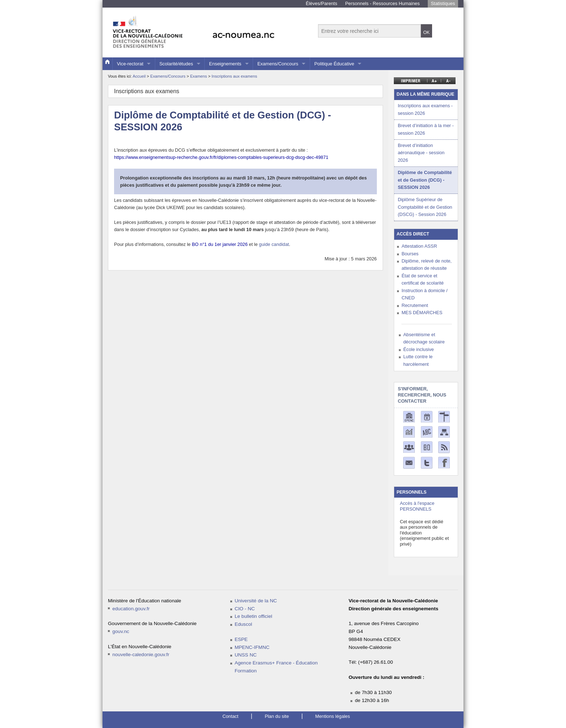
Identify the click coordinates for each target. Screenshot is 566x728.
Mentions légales (332, 716)
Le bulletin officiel (253, 616)
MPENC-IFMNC (252, 647)
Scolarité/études (176, 64)
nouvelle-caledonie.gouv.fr (141, 655)
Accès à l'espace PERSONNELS (417, 506)
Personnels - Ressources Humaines (382, 3)
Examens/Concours (278, 64)
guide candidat (274, 244)
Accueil (139, 76)
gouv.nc (121, 631)
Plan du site (277, 716)
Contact (230, 716)
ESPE (241, 639)
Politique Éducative (334, 64)
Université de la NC (256, 601)
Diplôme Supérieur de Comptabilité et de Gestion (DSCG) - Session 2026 (425, 207)
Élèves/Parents (321, 3)
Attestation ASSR (419, 246)
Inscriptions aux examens (234, 76)
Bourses (410, 254)
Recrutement (415, 305)
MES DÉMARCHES (422, 313)
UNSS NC (246, 655)
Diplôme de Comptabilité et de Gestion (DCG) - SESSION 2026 (425, 180)
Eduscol (243, 624)
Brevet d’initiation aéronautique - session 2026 (421, 153)
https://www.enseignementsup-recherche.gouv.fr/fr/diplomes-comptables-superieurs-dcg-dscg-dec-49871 (221, 157)
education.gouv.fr (131, 609)
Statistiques (443, 3)
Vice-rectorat (130, 64)
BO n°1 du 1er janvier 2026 (220, 244)
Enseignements (225, 64)
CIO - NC (245, 609)
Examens (199, 76)
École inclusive (419, 349)
